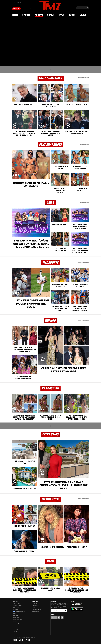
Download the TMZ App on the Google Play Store (77, 609)
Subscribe (66, 610)
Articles (14, 614)
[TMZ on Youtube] (18, 3)
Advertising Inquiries (37, 610)
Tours (72, 15)
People (14, 628)
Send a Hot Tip (35, 606)
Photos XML (15, 632)
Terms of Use (16, 608)
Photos (39, 15)
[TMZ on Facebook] (13, 3)
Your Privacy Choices (19, 612)
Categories (15, 622)
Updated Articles (16, 618)
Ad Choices (15, 610)
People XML (15, 630)
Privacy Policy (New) (17, 606)
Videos (51, 15)
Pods (62, 15)
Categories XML (16, 624)
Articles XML (15, 616)
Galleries (15, 626)
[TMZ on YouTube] (59, 617)
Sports (26, 15)
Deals (83, 15)
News (15, 15)
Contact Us (34, 604)
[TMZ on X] (15, 3)
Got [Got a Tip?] (16, 9)
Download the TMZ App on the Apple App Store (77, 604)
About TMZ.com (16, 604)
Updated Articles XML (17, 620)
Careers (34, 608)
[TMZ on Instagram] (20, 3)
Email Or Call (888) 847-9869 (28, 9)
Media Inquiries (35, 612)
